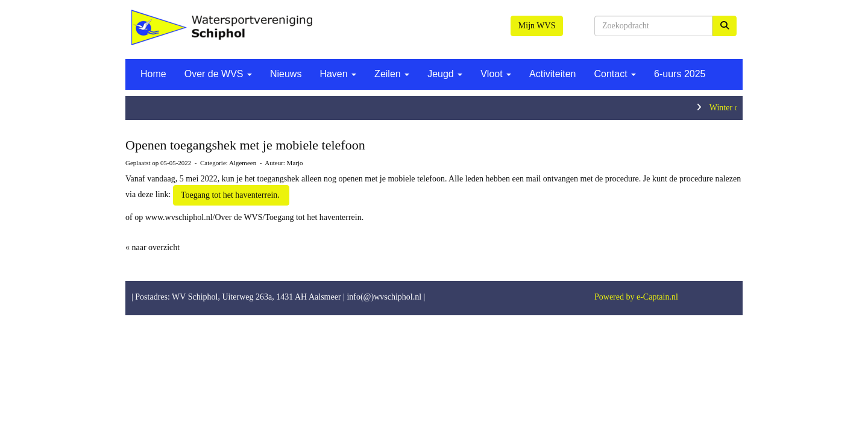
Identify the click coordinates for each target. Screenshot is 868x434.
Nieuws (286, 74)
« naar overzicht (153, 247)
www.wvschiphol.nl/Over (190, 217)
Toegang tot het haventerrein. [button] (231, 195)
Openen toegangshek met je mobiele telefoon (245, 145)
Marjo (295, 163)
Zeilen (392, 74)
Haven (338, 74)
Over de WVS (218, 74)
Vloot (496, 74)
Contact (615, 74)
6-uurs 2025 (680, 74)
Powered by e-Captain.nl (636, 297)
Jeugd (445, 74)
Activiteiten (552, 74)
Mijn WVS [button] (537, 26)
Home (153, 74)
